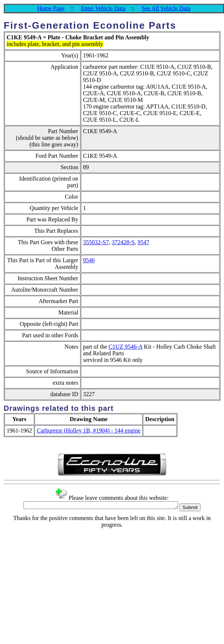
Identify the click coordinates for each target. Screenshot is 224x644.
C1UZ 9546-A (126, 347)
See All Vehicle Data (166, 8)
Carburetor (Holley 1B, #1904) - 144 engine (88, 430)
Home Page (51, 8)
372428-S (123, 242)
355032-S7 (96, 242)
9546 (89, 260)
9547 (143, 242)
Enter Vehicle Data (103, 8)
